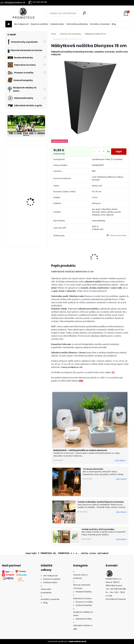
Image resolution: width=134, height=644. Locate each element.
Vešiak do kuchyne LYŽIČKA (31, 190)
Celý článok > (121, 461)
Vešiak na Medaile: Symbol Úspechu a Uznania (101, 502)
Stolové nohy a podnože (71, 34)
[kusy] (98, 152)
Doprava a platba (39, 24)
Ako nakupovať (21, 24)
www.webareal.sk (78, 641)
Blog (114, 24)
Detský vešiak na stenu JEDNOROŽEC (33, 158)
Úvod (53, 34)
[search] (84, 13)
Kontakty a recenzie (100, 24)
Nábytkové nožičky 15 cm (96, 34)
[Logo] (23, 13)
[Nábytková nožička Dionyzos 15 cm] (90, 97)
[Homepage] (9, 24)
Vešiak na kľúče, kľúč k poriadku (98, 529)
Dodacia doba (57, 24)
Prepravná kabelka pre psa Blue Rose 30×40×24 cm (33, 226)
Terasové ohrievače (93, 469)
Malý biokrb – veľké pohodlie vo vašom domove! (80, 450)
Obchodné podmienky (77, 24)
